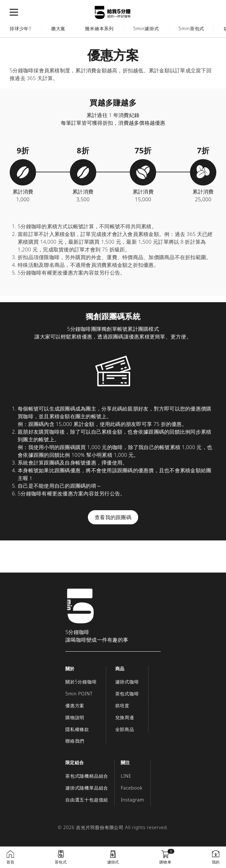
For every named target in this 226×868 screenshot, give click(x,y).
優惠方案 (75, 705)
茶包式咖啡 (127, 694)
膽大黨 (58, 28)
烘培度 (122, 705)
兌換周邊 (125, 717)
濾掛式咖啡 (127, 682)
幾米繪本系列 (99, 28)
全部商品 (125, 729)
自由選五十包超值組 (87, 800)
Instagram (132, 800)
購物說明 (75, 717)
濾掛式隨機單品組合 (87, 788)
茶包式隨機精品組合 (87, 776)
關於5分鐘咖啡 (81, 682)
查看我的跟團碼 (113, 517)
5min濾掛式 (146, 28)
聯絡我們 (75, 741)
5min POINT (79, 694)
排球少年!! (21, 28)
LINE (126, 776)
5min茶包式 (192, 28)
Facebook (132, 788)
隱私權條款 (77, 729)
